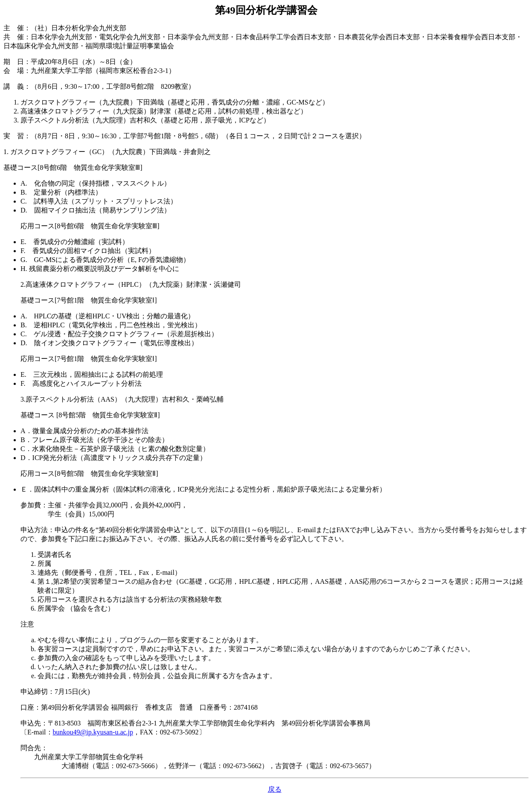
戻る (275, 789)
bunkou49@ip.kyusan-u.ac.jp (93, 732)
